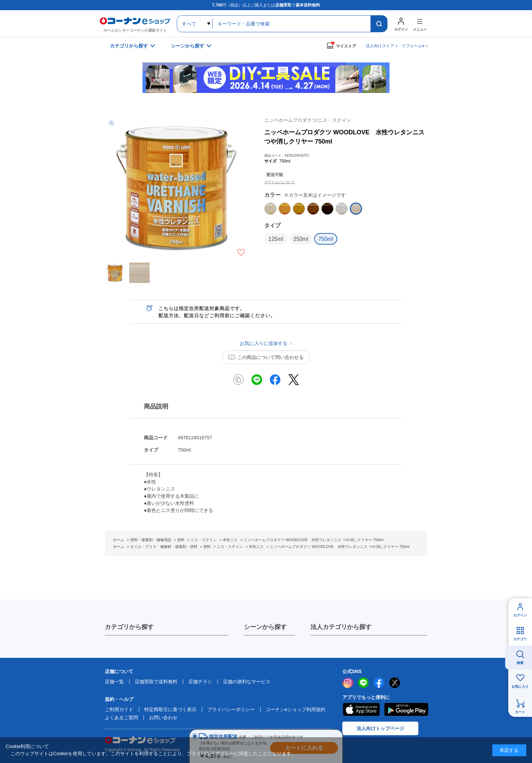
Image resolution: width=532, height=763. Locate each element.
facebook (379, 683)
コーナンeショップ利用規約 (296, 709)
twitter (395, 683)
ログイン (520, 615)
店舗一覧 (114, 682)
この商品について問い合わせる (270, 357)
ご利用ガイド (119, 709)
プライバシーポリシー (231, 709)
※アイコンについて (280, 182)
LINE (363, 683)
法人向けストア (380, 46)
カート (520, 712)
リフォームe (413, 46)
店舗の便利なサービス (247, 682)
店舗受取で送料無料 (156, 682)
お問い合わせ (163, 718)
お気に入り (520, 686)
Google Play (406, 709)
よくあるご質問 (121, 718)
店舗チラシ (200, 682)
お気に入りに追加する (241, 252)
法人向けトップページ (380, 728)
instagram (348, 683)
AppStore (361, 709)
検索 (520, 663)
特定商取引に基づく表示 (170, 709)
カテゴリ (520, 639)
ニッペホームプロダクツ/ (308, 120)
